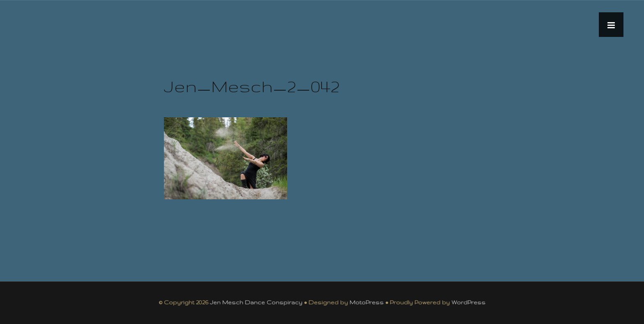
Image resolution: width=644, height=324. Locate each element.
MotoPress (367, 302)
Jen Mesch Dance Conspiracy (256, 302)
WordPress (468, 302)
